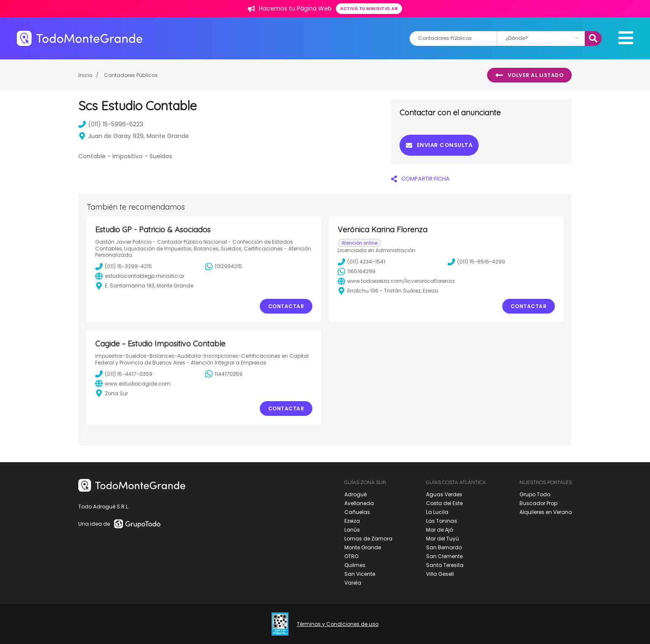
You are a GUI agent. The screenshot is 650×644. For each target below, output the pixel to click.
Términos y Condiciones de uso (338, 624)
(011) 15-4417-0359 (124, 374)
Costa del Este (444, 503)
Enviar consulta (439, 145)
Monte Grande (363, 547)
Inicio (85, 75)
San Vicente (360, 574)
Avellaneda (359, 503)
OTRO (351, 556)
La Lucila (437, 512)
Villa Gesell (440, 574)
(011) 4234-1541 (361, 262)
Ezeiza (352, 521)
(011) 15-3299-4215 (124, 266)
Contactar (286, 306)
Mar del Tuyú (442, 539)
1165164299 (357, 271)
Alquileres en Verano (546, 512)
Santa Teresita (445, 565)
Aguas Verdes (444, 494)
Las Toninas (442, 521)
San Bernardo (444, 547)
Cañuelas (357, 512)
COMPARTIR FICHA (420, 179)
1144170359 (224, 374)
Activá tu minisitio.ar (369, 9)
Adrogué (356, 494)
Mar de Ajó (440, 530)
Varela (353, 583)
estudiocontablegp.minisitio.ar (140, 276)
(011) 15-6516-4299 (476, 262)
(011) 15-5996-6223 (111, 124)
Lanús (352, 530)
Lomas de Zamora (368, 539)
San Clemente (444, 556)
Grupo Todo (535, 494)
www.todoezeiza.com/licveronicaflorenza (396, 281)
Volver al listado (529, 75)
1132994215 (224, 266)
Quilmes (355, 565)
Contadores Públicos (131, 75)
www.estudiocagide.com (133, 383)
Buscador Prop (538, 503)
